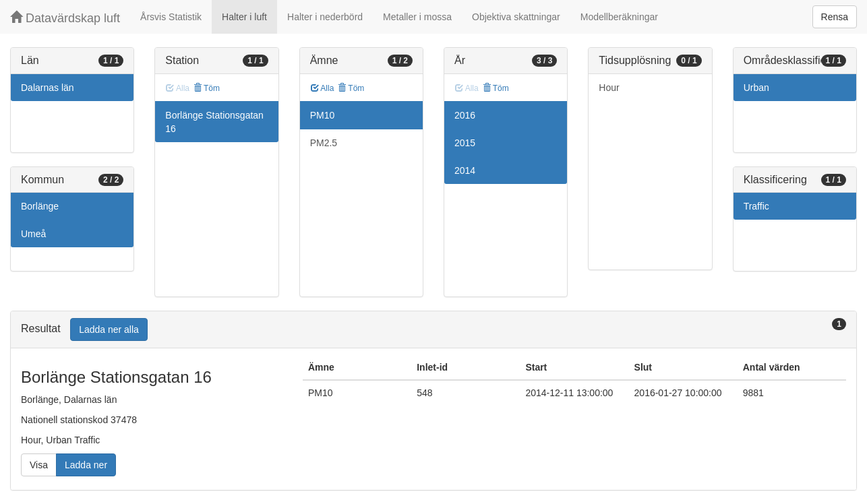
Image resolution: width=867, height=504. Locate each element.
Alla (323, 88)
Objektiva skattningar (516, 17)
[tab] (433, 330)
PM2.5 (324, 143)
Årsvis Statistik (171, 17)
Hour (609, 88)
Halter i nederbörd (325, 17)
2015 (465, 143)
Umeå (33, 234)
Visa (39, 465)
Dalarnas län (48, 88)
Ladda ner (86, 465)
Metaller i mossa (417, 17)
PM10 (323, 115)
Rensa (835, 17)
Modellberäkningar (619, 17)
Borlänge (40, 206)
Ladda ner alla (109, 329)
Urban (756, 88)
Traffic (756, 206)
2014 (465, 170)
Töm (207, 88)
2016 (465, 115)
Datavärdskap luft (65, 18)
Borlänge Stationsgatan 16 (214, 122)
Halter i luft (244, 17)
